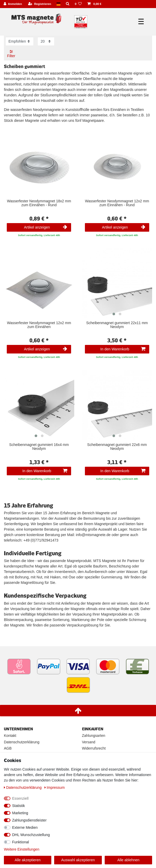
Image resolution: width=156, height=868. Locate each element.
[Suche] (68, 4)
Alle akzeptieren (28, 860)
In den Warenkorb (123, 349)
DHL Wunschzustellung (31, 835)
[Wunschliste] (78, 4)
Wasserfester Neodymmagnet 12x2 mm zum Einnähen (39, 325)
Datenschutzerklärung (22, 742)
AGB (8, 748)
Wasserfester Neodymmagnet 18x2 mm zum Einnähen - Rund (39, 203)
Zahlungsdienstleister (29, 820)
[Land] (59, 4)
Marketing (20, 813)
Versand (89, 742)
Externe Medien (25, 827)
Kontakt (10, 736)
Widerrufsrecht (94, 748)
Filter (11, 54)
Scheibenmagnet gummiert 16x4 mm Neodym (39, 447)
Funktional (21, 842)
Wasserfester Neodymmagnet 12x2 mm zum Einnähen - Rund (117, 203)
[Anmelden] (13, 4)
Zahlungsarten (94, 736)
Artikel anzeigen (46, 227)
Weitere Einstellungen (22, 849)
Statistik (19, 806)
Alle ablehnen (129, 860)
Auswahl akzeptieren (78, 860)
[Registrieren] (40, 4)
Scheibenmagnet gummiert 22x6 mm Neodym (117, 447)
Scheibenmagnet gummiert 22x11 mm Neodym (117, 325)
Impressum (55, 787)
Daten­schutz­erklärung (23, 787)
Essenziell (20, 798)
